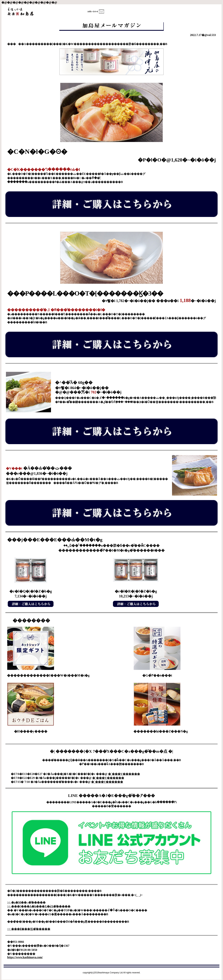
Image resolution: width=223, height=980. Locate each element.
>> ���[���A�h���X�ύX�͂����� (39, 906)
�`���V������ (124, 774)
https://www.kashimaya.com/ (25, 957)
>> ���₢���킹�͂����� (29, 929)
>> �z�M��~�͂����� (26, 902)
